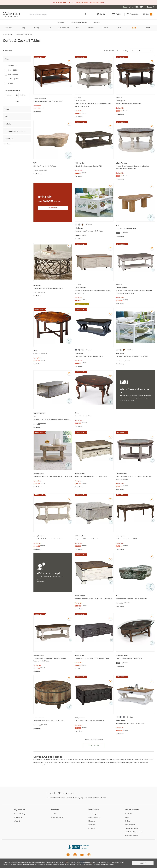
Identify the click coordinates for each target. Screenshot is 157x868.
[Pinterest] (89, 856)
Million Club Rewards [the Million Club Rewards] (134, 832)
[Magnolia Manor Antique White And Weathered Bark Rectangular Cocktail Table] (135, 288)
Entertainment (64, 28)
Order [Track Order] (18, 817)
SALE (134, 28)
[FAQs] (127, 817)
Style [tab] (7, 116)
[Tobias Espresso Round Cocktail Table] (135, 101)
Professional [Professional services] (61, 22)
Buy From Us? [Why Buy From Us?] (57, 817)
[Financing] (92, 821)
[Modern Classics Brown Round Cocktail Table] (53, 718)
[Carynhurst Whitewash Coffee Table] (94, 536)
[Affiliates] (91, 828)
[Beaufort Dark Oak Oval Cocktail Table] (135, 655)
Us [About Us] (54, 814)
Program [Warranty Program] (132, 828)
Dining (36, 28)
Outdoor (91, 28)
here (112, 864)
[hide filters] (8, 51)
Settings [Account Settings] (20, 814)
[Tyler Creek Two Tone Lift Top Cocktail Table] (94, 718)
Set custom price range (12, 90)
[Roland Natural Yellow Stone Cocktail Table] (53, 285)
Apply (17, 101)
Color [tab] (7, 109)
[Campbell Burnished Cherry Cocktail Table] (53, 98)
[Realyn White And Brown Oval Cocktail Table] (53, 536)
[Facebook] (68, 856)
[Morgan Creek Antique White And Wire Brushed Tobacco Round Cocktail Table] (135, 163)
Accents (105, 28)
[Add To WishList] (69, 61)
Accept (143, 863)
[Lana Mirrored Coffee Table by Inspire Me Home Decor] (53, 416)
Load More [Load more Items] (94, 745)
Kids (78, 28)
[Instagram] (75, 856)
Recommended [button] (137, 51)
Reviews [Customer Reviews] (132, 835)
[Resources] (92, 825)
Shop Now (53, 208)
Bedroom (9, 28)
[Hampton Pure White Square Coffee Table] (94, 228)
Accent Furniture (8, 34)
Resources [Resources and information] (97, 22)
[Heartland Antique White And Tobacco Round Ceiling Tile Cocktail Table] (135, 473)
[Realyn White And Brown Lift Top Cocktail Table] (94, 473)
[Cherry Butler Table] (53, 351)
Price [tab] (7, 59)
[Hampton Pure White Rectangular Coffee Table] (135, 353)
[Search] (58, 14)
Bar (50, 28)
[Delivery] (128, 821)
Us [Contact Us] (129, 814)
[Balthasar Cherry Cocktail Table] (135, 536)
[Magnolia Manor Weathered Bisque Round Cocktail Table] (53, 473)
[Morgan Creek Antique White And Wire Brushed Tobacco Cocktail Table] (53, 655)
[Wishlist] (17, 821)
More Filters (7, 144)
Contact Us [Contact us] (151, 7)
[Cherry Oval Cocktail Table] (94, 413)
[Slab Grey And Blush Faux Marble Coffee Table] (135, 596)
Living (23, 28)
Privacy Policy (86, 864)
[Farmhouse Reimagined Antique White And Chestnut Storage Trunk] (94, 288)
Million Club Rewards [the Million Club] (79, 22)
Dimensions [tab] (9, 138)
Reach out (40, 581)
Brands (148, 28)
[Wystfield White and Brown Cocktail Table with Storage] (94, 596)
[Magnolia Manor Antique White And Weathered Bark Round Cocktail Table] (94, 101)
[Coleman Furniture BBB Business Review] (78, 849)
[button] (101, 14)
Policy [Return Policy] (130, 825)
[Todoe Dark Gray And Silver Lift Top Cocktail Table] (94, 655)
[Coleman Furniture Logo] (11, 16)
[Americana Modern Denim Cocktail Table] (94, 353)
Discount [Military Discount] (94, 817)
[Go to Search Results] (85, 14)
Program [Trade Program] (93, 814)
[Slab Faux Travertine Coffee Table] (53, 163)
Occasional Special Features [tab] (15, 131)
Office (119, 28)
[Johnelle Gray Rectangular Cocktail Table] (94, 163)
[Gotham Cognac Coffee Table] (135, 225)
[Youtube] (82, 856)
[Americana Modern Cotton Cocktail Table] (135, 720)
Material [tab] (8, 124)
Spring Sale (37, 106)
